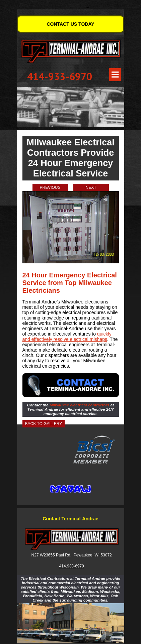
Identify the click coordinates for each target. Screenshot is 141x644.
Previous (50, 187)
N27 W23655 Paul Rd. (51, 555)
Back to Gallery (44, 424)
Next (91, 187)
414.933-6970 (72, 566)
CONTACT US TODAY (70, 24)
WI (97, 555)
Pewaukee (83, 555)
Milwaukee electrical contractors (80, 405)
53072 (106, 555)
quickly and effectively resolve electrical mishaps (67, 337)
